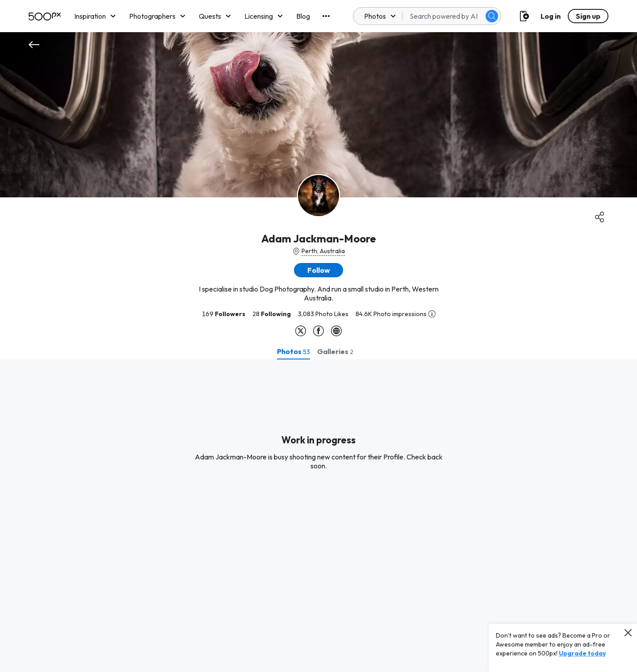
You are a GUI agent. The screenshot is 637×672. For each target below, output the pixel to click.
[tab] (293, 351)
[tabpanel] (318, 516)
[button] (318, 270)
